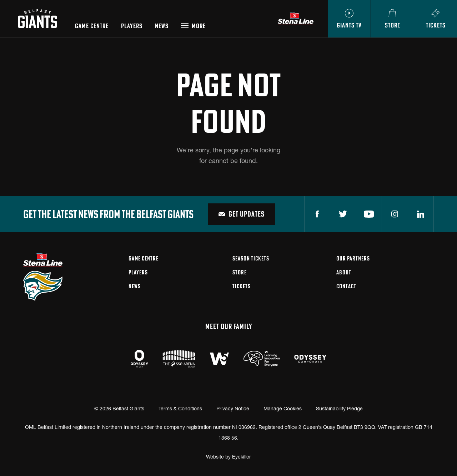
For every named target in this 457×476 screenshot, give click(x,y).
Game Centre (92, 26)
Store (240, 272)
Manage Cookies (283, 408)
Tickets (242, 286)
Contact (346, 286)
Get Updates (242, 214)
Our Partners (353, 258)
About (344, 272)
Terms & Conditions (180, 408)
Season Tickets (251, 258)
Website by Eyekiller (228, 457)
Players (132, 26)
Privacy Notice (233, 408)
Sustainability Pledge (339, 408)
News (162, 26)
